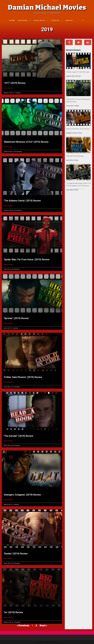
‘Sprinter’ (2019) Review (16, 318)
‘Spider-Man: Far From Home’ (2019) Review (27, 260)
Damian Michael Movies (47, 7)
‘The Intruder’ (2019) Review (18, 436)
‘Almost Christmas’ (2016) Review (78, 129)
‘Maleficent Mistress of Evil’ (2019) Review (26, 142)
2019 (47, 29)
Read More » (9, 88)
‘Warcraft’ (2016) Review (75, 156)
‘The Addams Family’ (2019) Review (22, 201)
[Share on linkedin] (88, 42)
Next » (43, 626)
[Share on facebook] (69, 42)
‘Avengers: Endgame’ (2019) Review (22, 495)
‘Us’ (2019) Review (13, 612)
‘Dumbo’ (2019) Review (16, 554)
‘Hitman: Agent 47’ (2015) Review (78, 72)
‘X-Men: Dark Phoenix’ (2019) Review (23, 377)
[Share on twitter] (79, 42)
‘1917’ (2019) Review (15, 83)
